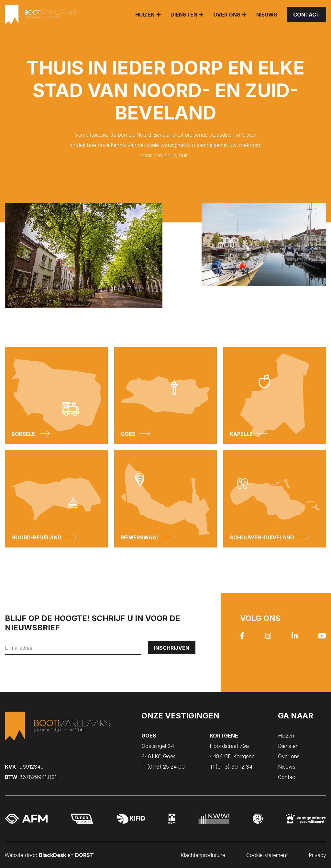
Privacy (317, 855)
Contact (307, 15)
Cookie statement (267, 855)
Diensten (184, 15)
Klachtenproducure (203, 855)
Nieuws (267, 15)
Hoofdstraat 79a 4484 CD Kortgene (232, 746)
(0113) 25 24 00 (163, 767)
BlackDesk (52, 855)
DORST (84, 855)
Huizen (145, 15)
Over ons (227, 15)
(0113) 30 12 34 (231, 767)
